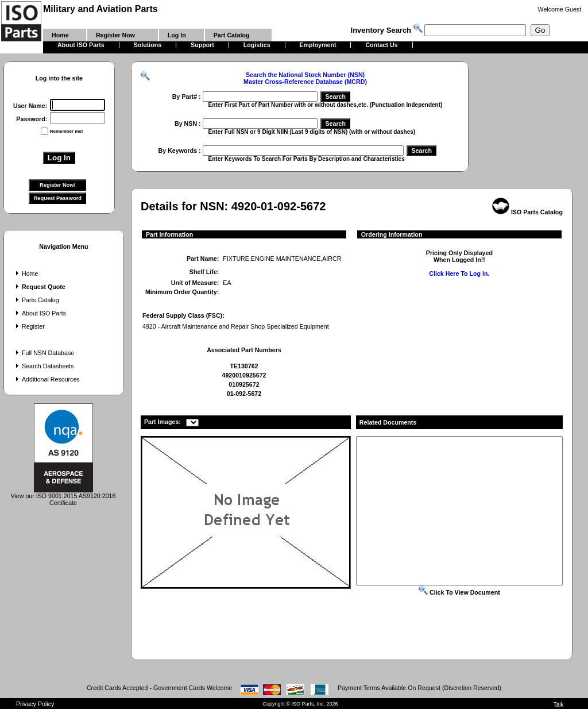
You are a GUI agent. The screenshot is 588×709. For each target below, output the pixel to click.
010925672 (244, 384)
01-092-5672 (244, 394)
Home (26, 273)
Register (29, 326)
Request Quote (39, 287)
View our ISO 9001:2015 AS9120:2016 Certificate (63, 496)
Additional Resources (47, 379)
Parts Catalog (36, 300)
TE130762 (244, 366)
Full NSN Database (44, 353)
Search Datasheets (44, 366)
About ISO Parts (40, 313)
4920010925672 (244, 375)
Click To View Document (459, 592)
